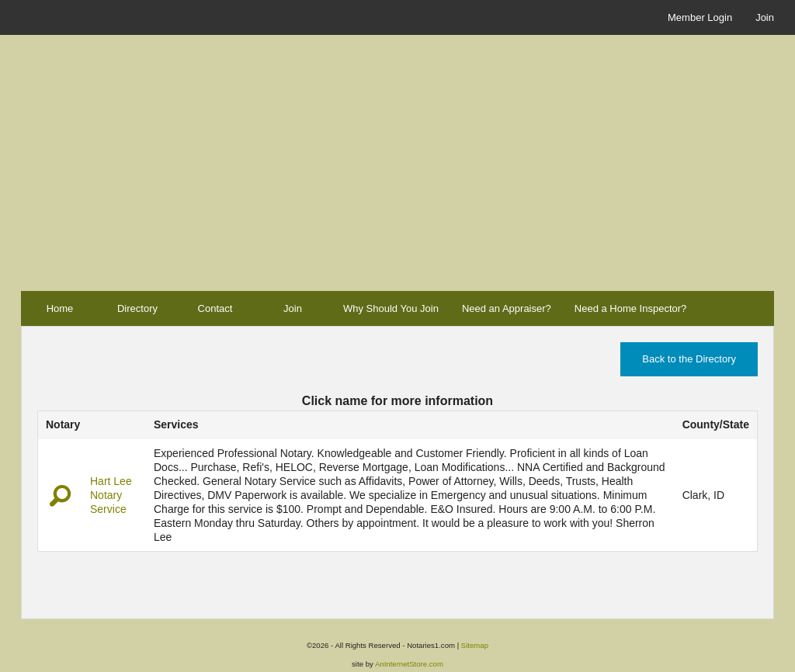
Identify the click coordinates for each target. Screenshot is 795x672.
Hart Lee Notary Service (111, 495)
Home (60, 308)
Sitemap (475, 645)
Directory (137, 308)
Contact (215, 308)
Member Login (700, 17)
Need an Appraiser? (507, 308)
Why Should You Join (391, 308)
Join (765, 17)
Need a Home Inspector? (631, 308)
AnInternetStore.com (409, 664)
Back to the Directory (689, 359)
